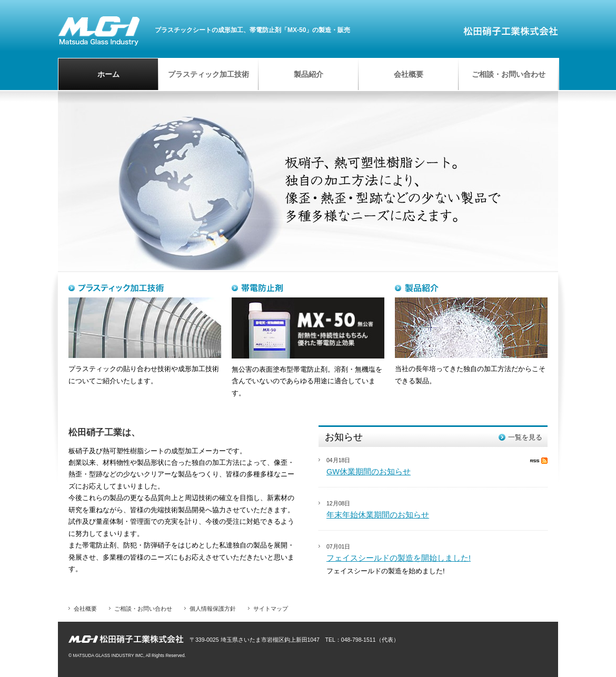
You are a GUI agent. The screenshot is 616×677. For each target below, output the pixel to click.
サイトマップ (271, 609)
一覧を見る (525, 437)
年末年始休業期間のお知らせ (378, 515)
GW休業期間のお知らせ (369, 472)
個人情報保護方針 (213, 609)
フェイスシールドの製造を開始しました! (399, 558)
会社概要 (85, 609)
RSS (539, 461)
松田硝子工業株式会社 (99, 31)
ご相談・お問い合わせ (143, 609)
